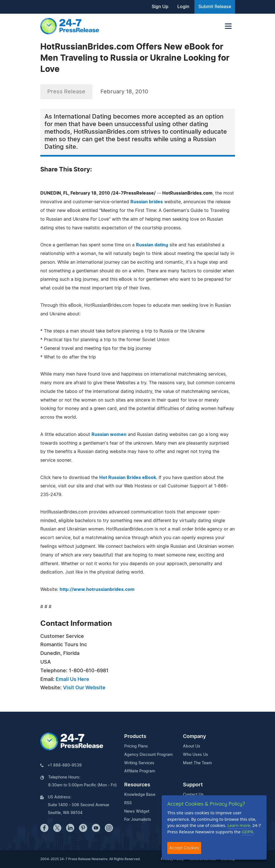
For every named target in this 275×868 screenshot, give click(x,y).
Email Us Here (72, 680)
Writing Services (139, 763)
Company (194, 737)
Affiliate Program (140, 771)
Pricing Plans (136, 746)
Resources (137, 785)
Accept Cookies (184, 848)
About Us (192, 746)
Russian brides (147, 202)
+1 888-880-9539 (65, 765)
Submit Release (215, 7)
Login (183, 7)
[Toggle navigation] (228, 26)
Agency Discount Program (148, 755)
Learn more (239, 825)
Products (135, 737)
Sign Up (160, 7)
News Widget (137, 812)
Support (193, 785)
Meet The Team (197, 763)
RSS (128, 803)
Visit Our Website (84, 688)
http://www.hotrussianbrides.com (97, 589)
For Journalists (138, 820)
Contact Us (193, 795)
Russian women (109, 435)
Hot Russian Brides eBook (128, 478)
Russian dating (152, 245)
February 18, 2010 (124, 92)
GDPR (247, 832)
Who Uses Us (196, 755)
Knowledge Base (140, 795)
